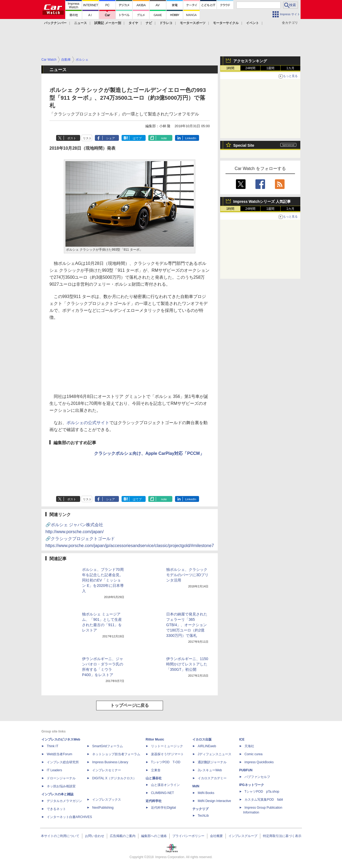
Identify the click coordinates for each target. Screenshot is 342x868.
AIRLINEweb (207, 746)
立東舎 (156, 770)
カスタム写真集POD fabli (264, 800)
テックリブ (200, 809)
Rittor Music (155, 739)
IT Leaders (54, 770)
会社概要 (216, 836)
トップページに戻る (130, 705)
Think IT (53, 746)
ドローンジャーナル (61, 778)
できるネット (56, 809)
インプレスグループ (243, 836)
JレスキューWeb (210, 770)
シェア (110, 138)
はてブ (137, 138)
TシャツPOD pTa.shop (262, 792)
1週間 (271, 68)
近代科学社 (154, 801)
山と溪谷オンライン (165, 785)
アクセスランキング (250, 61)
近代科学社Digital (163, 808)
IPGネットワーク (252, 785)
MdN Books (206, 793)
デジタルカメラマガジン (64, 801)
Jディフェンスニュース (215, 754)
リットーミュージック (167, 746)
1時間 (230, 68)
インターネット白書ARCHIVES (69, 817)
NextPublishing (103, 808)
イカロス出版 (202, 739)
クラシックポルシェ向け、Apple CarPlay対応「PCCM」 (149, 453)
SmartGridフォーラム (108, 746)
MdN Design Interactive (214, 801)
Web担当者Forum (59, 754)
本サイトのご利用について (60, 836)
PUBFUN (246, 770)
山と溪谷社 (154, 778)
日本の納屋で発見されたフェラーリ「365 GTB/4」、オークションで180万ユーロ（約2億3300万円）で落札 (187, 625)
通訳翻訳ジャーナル (212, 762)
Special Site (244, 145)
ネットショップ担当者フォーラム (116, 754)
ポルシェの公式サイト (88, 423)
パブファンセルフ (257, 777)
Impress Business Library (110, 762)
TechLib (203, 816)
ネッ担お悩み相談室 (61, 786)
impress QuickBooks (259, 762)
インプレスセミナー (107, 770)
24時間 (250, 68)
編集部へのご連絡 (154, 836)
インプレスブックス (107, 800)
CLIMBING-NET (162, 793)
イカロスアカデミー (212, 778)
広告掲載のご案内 (123, 836)
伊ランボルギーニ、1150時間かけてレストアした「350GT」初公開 (187, 664)
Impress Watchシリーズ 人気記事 (262, 201)
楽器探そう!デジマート (167, 754)
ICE (242, 739)
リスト (87, 138)
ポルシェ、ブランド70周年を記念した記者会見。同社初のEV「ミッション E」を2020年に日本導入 (103, 580)
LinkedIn (191, 138)
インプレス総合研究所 (63, 762)
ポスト (72, 138)
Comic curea (253, 754)
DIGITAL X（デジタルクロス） (114, 778)
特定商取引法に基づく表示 (282, 836)
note (164, 138)
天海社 (249, 746)
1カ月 (291, 68)
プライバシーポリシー (188, 836)
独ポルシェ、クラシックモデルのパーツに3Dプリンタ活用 (187, 575)
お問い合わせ (95, 836)
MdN (196, 786)
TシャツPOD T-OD (166, 762)
